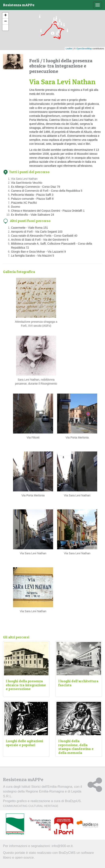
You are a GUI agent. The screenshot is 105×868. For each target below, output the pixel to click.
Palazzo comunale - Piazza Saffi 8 (32, 199)
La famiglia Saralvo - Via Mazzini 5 (33, 256)
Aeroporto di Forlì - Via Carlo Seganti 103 (37, 232)
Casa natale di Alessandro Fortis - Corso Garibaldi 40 (44, 236)
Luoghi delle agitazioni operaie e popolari (24, 743)
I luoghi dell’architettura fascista (78, 683)
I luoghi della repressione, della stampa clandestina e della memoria (76, 747)
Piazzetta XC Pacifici (24, 203)
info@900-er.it (62, 846)
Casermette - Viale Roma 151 (29, 228)
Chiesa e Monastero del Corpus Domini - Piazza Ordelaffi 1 (48, 211)
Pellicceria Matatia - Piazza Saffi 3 (32, 195)
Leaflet (69, 49)
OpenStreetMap (84, 49)
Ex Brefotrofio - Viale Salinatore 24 (33, 215)
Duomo (16, 207)
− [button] (6, 22)
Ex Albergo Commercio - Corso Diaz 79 (35, 187)
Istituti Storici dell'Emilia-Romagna (47, 787)
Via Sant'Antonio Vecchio (27, 183)
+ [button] (6, 16)
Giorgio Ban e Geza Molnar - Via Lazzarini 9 (38, 252)
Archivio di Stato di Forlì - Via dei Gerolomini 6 (40, 240)
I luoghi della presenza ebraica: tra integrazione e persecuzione (26, 685)
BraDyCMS (67, 853)
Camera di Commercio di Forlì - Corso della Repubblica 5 (47, 191)
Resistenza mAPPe (19, 5)
